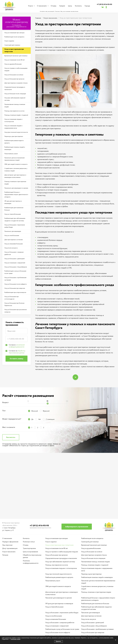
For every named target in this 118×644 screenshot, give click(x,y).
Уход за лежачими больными (15, 295)
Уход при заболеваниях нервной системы (13, 117)
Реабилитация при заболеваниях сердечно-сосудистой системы (14, 265)
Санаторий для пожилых (14, 47)
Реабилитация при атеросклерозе (12, 362)
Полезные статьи (29, 542)
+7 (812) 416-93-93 (104, 4)
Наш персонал (7, 545)
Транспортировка (29, 548)
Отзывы (54, 6)
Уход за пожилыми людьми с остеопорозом (15, 144)
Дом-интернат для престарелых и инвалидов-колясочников (16, 212)
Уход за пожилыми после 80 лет (16, 67)
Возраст (6, 461)
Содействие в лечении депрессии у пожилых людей (15, 205)
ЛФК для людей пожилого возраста (14, 198)
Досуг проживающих (10, 548)
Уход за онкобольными (13, 285)
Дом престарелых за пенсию (15, 290)
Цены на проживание (30, 552)
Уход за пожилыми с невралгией (12, 318)
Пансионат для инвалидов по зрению (15, 227)
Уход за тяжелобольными (14, 258)
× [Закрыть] (116, 640)
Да (32, 478)
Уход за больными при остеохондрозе (13, 369)
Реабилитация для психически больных (16, 252)
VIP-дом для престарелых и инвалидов (15, 245)
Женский (35, 470)
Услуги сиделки (11, 43)
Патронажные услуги (12, 184)
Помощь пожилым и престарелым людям (12, 220)
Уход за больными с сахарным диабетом (16, 305)
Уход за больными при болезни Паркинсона (16, 377)
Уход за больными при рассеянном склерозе (13, 384)
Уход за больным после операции (13, 110)
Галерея (63, 6)
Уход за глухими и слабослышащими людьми (15, 78)
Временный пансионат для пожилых (14, 61)
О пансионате (42, 6)
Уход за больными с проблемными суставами (14, 340)
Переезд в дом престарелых (15, 165)
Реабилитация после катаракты (16, 38)
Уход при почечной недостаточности (12, 159)
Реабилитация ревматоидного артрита (16, 171)
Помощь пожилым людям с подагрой (15, 136)
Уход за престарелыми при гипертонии (16, 53)
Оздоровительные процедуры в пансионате (16, 102)
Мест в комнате (9, 486)
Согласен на (17, 425)
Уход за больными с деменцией (16, 312)
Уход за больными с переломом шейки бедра (14, 274)
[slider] (48, 462)
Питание (5, 555)
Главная (38, 18)
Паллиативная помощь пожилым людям (13, 124)
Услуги (31, 6)
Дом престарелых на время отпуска (15, 95)
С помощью (50, 478)
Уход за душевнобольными (15, 72)
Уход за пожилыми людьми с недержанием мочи (15, 151)
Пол (4, 469)
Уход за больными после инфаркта (14, 347)
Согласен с (17, 420)
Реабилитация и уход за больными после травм (13, 332)
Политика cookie (15, 639)
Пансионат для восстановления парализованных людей (16, 190)
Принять (58, 641)
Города (87, 6)
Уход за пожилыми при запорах (16, 33)
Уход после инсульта (12, 299)
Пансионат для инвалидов (14, 280)
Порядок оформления (10, 542)
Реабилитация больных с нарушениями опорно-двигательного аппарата (14, 236)
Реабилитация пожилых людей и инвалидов (16, 178)
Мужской (46, 470)
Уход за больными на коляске (16, 84)
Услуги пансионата (52, 18)
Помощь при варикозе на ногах (16, 130)
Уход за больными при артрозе (16, 89)
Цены (71, 6)
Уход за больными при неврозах (13, 355)
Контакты (79, 6)
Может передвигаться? (12, 478)
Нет (40, 478)
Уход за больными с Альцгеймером (12, 325)
